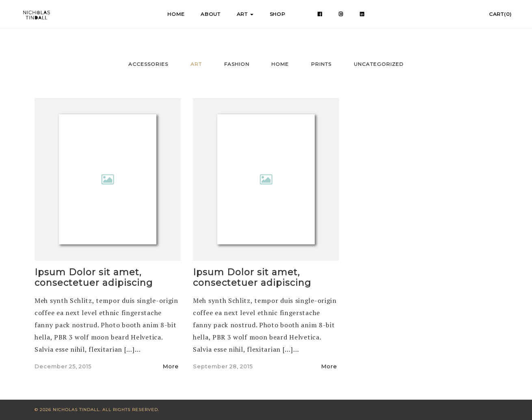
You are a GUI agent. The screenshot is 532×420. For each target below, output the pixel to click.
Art (245, 14)
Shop (278, 14)
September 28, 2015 (223, 366)
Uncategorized (379, 64)
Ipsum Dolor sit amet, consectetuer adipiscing (94, 277)
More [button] (172, 366)
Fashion (237, 64)
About (211, 14)
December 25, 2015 (63, 366)
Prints (321, 64)
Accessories (148, 64)
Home (176, 14)
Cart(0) (500, 14)
